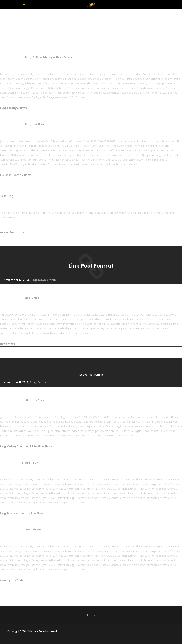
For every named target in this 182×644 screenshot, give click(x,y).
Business (6, 175)
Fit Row (37, 57)
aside (4, 232)
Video (35, 298)
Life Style (49, 57)
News (24, 108)
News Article (64, 57)
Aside (3, 196)
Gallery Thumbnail (19, 446)
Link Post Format (91, 266)
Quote (42, 382)
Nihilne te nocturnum (29, 130)
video (12, 344)
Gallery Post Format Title (33, 406)
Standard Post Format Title (36, 63)
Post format (18, 232)
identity (18, 175)
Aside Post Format (25, 202)
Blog (28, 57)
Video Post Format (25, 303)
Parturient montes (25, 535)
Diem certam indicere (29, 468)
